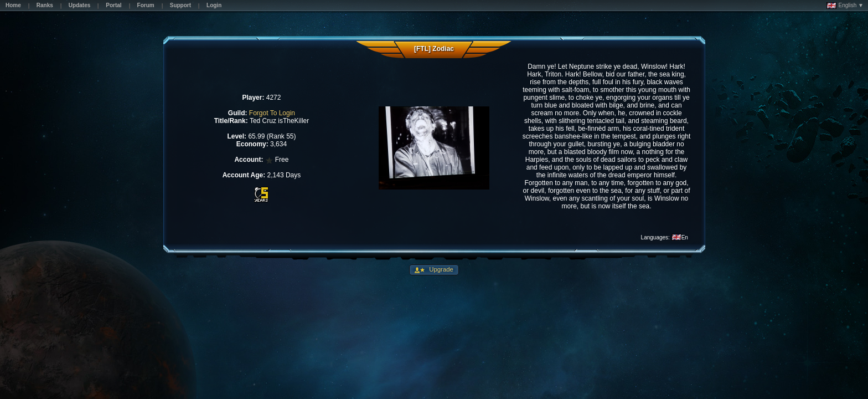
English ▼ (845, 6)
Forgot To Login (272, 113)
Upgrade (440, 269)
